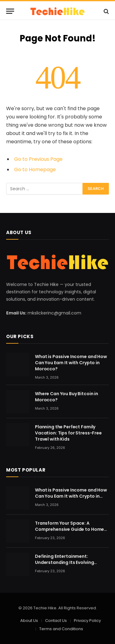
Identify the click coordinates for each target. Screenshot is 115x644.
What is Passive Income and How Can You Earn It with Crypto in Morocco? (71, 363)
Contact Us (56, 621)
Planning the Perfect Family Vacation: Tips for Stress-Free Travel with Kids (68, 433)
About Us (29, 621)
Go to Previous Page (38, 159)
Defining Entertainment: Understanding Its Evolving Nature (64, 562)
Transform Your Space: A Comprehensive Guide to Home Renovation (69, 529)
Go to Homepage (35, 170)
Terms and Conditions (61, 629)
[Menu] (10, 11)
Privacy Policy (87, 621)
